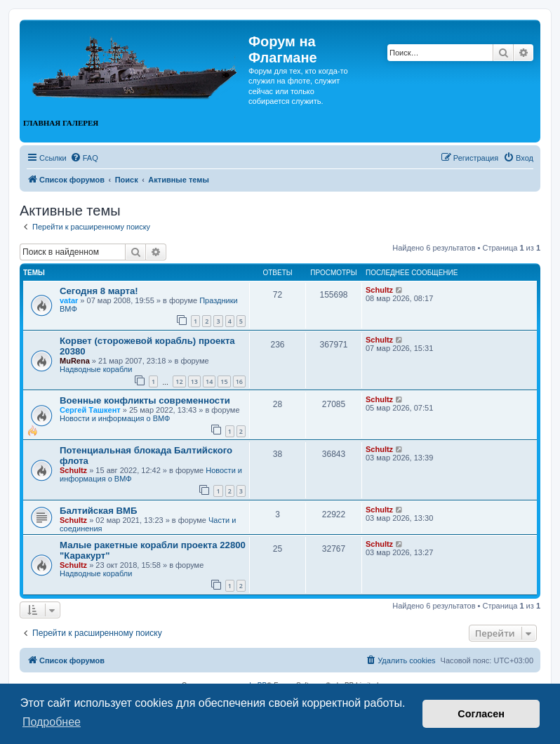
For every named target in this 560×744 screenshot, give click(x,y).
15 (224, 381)
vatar (69, 300)
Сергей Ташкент (90, 410)
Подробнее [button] (52, 722)
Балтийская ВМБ (98, 511)
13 (194, 381)
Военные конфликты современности (145, 400)
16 (239, 381)
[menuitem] (84, 158)
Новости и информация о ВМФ (115, 418)
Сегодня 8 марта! (99, 291)
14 (209, 381)
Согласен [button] (481, 714)
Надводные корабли (96, 369)
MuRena (75, 361)
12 (179, 381)
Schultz (379, 290)
